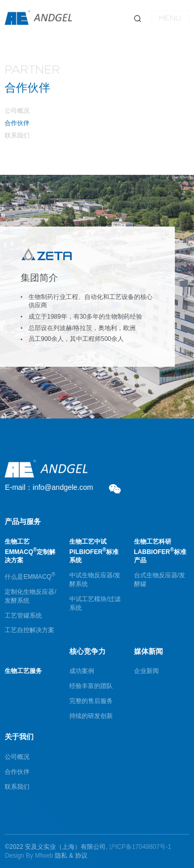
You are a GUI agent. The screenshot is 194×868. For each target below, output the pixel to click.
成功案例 (82, 671)
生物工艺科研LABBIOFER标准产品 (160, 551)
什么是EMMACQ (30, 577)
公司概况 (17, 111)
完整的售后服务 (91, 701)
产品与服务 (23, 521)
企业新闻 (146, 671)
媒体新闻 (148, 651)
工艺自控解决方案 (29, 630)
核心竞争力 (87, 651)
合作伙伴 (17, 123)
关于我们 (19, 737)
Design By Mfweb (29, 856)
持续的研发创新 (91, 716)
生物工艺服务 (23, 671)
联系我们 (17, 136)
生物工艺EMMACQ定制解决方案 (30, 551)
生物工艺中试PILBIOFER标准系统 (94, 551)
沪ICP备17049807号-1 (140, 847)
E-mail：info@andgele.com (49, 487)
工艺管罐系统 (23, 616)
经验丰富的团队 (91, 686)
